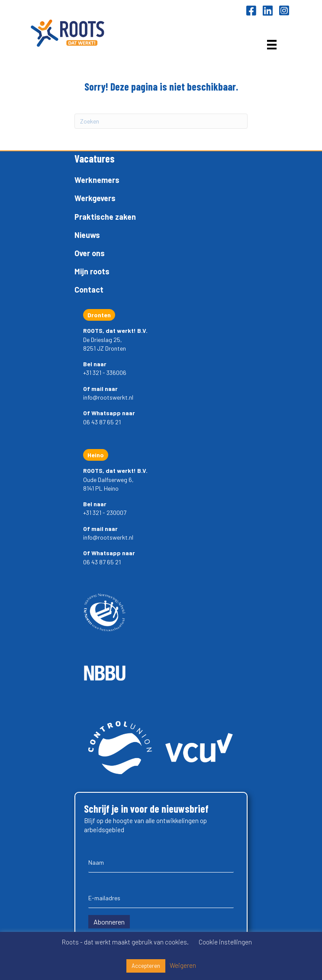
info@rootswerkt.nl (108, 397)
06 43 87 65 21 (102, 422)
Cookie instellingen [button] (225, 942)
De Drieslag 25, (103, 340)
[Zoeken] (161, 121)
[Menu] (272, 44)
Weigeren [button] (183, 965)
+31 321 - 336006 (105, 373)
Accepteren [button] (146, 966)
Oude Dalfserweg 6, (108, 480)
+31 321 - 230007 (105, 513)
